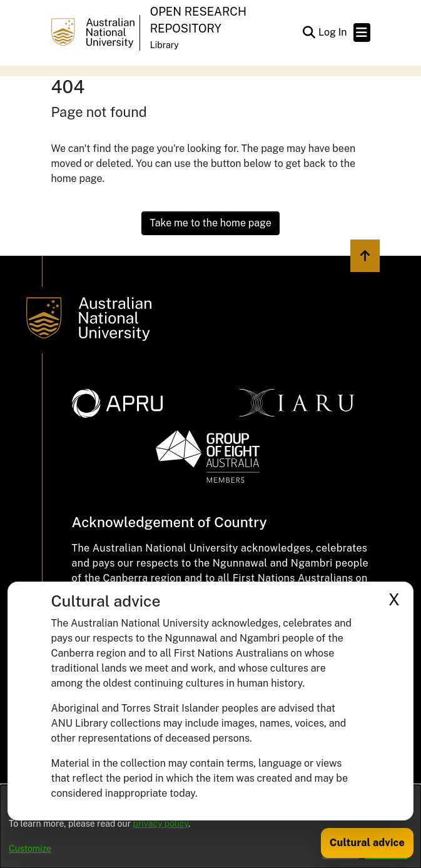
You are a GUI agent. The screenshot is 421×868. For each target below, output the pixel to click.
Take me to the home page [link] (210, 223)
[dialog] (210, 826)
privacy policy (161, 824)
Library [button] (165, 45)
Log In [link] (333, 32)
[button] (309, 33)
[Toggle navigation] (362, 33)
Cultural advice (367, 843)
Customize (30, 849)
